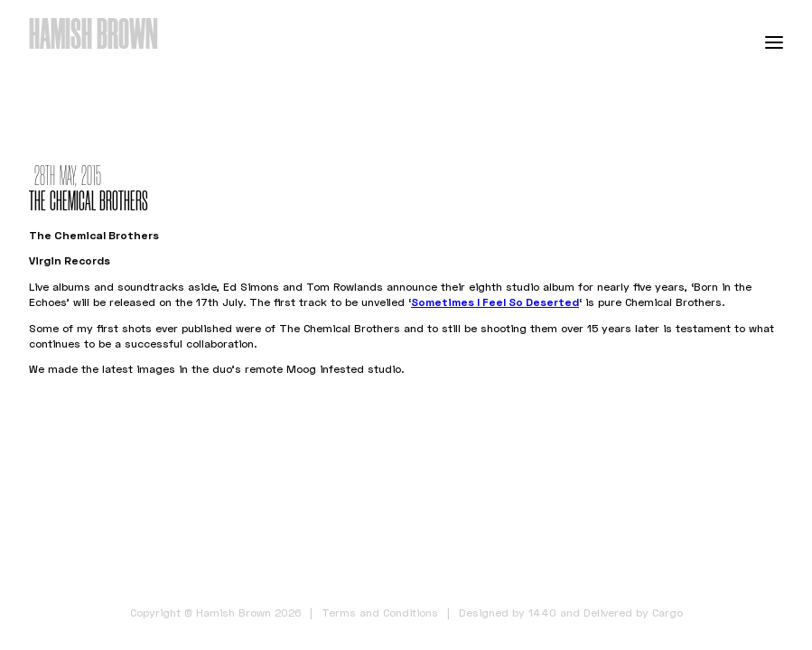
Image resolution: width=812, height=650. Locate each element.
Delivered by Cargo (633, 613)
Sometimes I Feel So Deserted (495, 302)
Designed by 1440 (508, 613)
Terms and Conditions (380, 613)
